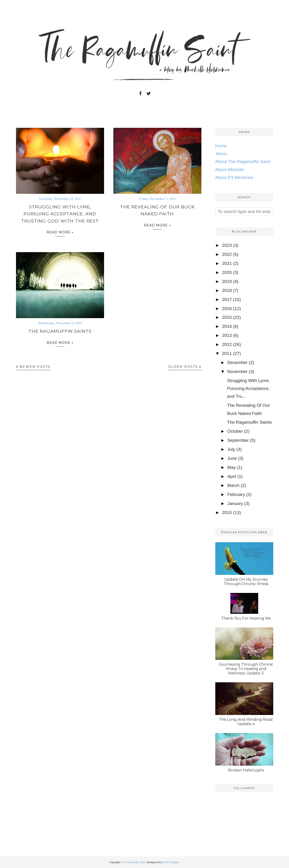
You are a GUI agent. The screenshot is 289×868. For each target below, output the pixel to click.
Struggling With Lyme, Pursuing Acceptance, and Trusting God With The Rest (60, 214)
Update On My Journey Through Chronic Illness (246, 582)
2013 (227, 335)
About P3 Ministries (234, 177)
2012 (227, 344)
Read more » (60, 233)
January (235, 503)
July (231, 449)
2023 (227, 245)
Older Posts (183, 367)
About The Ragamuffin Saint (243, 161)
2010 (227, 512)
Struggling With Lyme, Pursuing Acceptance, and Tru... (249, 388)
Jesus (221, 154)
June (232, 458)
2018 (227, 290)
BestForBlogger (171, 862)
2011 (227, 353)
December (238, 362)
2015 (227, 317)
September (238, 440)
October (235, 431)
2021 (227, 263)
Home (221, 146)
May (232, 467)
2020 (227, 272)
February (236, 494)
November (238, 371)
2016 (227, 309)
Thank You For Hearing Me (246, 618)
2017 (227, 299)
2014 (227, 326)
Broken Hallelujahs (246, 770)
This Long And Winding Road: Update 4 (246, 722)
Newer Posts (35, 367)
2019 (227, 281)
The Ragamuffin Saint (133, 862)
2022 (227, 254)
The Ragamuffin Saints (60, 331)
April (232, 476)
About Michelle (230, 170)
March (233, 485)
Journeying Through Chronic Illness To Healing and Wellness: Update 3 (246, 669)
